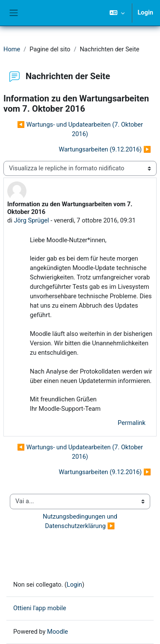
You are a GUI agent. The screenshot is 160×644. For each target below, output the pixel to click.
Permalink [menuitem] (132, 423)
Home (12, 49)
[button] (117, 13)
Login (145, 12)
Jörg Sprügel (31, 220)
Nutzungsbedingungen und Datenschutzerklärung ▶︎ (81, 521)
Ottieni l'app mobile (40, 608)
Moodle (57, 632)
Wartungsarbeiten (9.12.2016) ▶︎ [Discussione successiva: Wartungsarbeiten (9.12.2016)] (105, 149)
